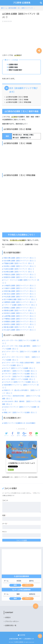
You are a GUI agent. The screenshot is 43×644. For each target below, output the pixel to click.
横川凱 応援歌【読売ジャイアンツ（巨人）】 (18, 327)
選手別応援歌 (33, 477)
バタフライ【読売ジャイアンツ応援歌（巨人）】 (20, 374)
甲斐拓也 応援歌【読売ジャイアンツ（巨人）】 (19, 275)
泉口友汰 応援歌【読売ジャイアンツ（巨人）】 (19, 294)
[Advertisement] (21, 37)
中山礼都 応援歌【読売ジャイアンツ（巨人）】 (19, 297)
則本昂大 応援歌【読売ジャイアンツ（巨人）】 (19, 324)
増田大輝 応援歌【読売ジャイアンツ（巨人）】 (19, 258)
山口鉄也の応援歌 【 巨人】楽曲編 (17, 100)
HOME (21, 635)
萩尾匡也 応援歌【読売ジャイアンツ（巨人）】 (19, 277)
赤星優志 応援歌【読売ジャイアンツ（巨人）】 (19, 322)
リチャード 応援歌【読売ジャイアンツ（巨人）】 (20, 305)
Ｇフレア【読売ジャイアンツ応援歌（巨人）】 (19, 368)
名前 (4, 515)
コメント (5, 501)
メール (5, 524)
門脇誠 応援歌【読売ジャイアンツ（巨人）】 (18, 263)
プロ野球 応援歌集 (22, 3)
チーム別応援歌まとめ (27, 639)
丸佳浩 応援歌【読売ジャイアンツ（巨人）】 (18, 269)
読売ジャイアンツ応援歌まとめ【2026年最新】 (19, 423)
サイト (5, 532)
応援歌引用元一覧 (11, 625)
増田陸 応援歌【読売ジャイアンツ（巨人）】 (18, 311)
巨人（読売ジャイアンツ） (19, 477)
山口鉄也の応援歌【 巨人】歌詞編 (17, 97)
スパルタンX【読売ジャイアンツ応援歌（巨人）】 (20, 382)
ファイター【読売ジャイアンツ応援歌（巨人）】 (20, 377)
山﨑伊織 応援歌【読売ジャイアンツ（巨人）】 (19, 316)
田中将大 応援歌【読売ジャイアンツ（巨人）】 (19, 313)
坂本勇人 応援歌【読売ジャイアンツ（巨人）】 (19, 266)
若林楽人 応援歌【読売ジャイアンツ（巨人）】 (19, 308)
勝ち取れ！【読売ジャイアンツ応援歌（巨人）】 (20, 371)
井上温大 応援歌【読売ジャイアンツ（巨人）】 (19, 330)
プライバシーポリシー (12, 622)
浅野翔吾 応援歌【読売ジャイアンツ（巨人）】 (19, 302)
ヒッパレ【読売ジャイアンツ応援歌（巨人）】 (19, 379)
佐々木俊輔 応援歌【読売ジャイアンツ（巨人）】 (20, 300)
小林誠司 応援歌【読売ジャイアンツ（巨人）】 (19, 286)
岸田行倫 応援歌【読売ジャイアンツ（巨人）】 (19, 291)
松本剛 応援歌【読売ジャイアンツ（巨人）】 (18, 272)
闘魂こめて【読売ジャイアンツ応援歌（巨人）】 (20, 413)
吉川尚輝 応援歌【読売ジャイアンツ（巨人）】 (19, 261)
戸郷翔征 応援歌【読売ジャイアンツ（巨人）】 (19, 319)
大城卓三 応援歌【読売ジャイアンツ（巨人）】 (19, 288)
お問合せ (8, 618)
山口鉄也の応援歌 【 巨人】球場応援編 (19, 102)
